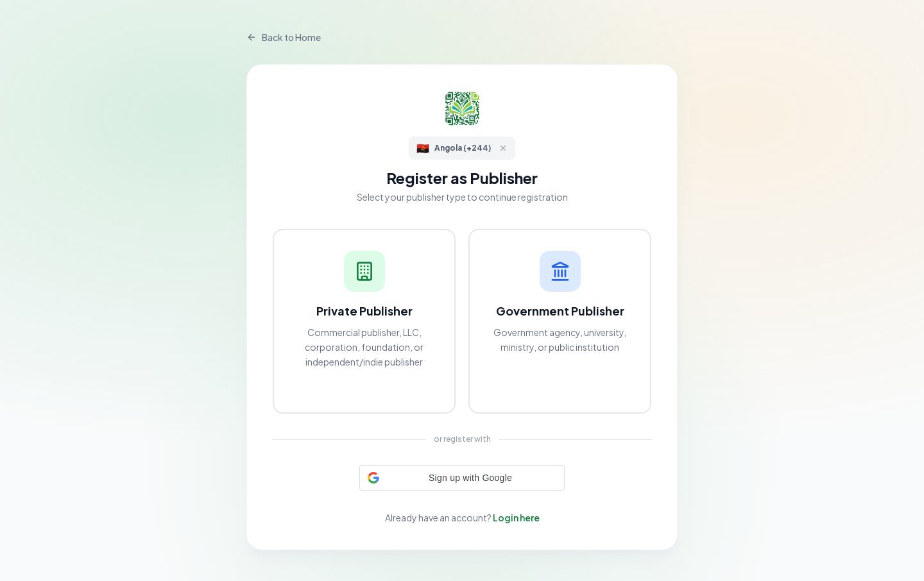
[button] (462, 478)
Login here (516, 518)
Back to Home (284, 37)
